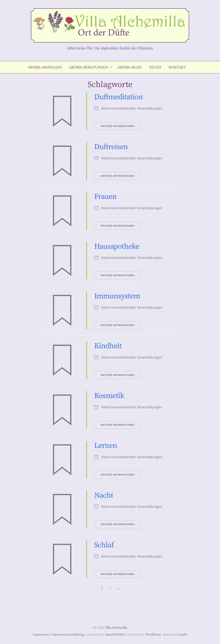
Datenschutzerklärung (68, 634)
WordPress (153, 634)
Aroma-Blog (130, 67)
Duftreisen (111, 147)
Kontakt (177, 67)
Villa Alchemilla (116, 627)
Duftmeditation (118, 97)
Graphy (182, 634)
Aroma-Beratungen (89, 67)
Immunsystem (117, 296)
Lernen (106, 446)
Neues (155, 67)
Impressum (41, 634)
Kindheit (108, 346)
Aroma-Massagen (45, 67)
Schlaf (104, 545)
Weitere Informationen (118, 126)
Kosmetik (109, 396)
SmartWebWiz (115, 634)
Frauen (105, 197)
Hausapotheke (117, 247)
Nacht (104, 495)
